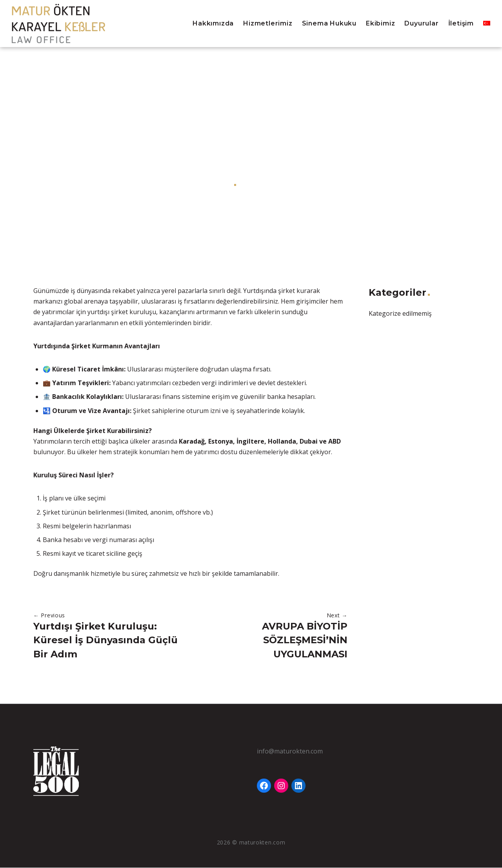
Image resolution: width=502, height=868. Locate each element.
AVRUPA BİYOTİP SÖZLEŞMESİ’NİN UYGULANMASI (305, 640)
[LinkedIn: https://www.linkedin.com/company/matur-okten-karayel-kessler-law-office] (298, 786)
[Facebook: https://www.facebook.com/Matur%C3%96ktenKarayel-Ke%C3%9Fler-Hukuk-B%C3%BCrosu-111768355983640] (264, 786)
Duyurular (421, 23)
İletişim (461, 23)
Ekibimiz (380, 23)
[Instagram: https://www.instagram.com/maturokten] (281, 786)
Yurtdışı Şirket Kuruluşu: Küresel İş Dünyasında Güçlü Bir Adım (105, 640)
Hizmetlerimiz (268, 23)
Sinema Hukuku (329, 23)
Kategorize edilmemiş (275, 184)
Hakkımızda (213, 23)
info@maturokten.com (290, 752)
